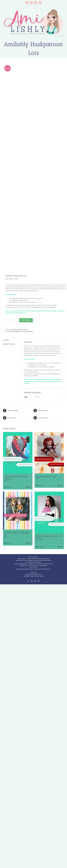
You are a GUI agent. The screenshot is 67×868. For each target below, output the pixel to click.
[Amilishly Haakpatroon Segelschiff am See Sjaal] (49, 512)
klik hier (37, 307)
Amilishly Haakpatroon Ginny (46, 476)
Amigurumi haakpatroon (15, 331)
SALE (26, 329)
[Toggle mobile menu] (63, 36)
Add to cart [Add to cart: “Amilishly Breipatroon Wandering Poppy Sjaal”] (8, 487)
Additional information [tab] (9, 344)
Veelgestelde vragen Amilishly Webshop (34, 576)
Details (29, 487)
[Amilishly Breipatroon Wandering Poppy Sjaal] (18, 453)
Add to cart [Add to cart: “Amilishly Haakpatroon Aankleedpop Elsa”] (8, 543)
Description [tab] (6, 340)
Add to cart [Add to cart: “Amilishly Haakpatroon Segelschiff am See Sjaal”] (40, 547)
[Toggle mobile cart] (55, 36)
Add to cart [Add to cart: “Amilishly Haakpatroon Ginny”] (40, 485)
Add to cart (26, 320)
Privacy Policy (34, 572)
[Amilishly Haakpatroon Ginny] (49, 453)
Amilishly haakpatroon (27, 331)
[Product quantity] (11, 320)
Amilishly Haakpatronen (18, 329)
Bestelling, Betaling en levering (34, 574)
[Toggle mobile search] (59, 36)
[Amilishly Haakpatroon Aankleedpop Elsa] (18, 511)
